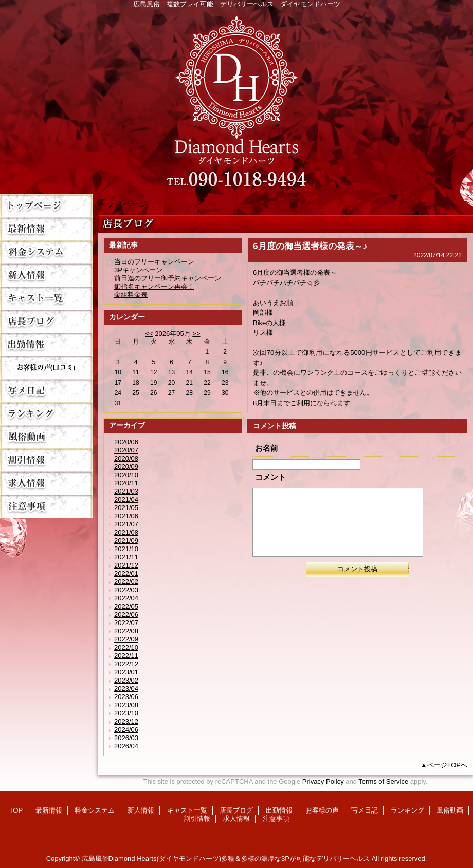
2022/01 (126, 573)
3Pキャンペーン (138, 270)
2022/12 (126, 664)
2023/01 (126, 672)
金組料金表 (131, 295)
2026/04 (126, 746)
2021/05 (126, 508)
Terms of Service (383, 781)
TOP (46, 206)
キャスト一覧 (46, 298)
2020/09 (126, 467)
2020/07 (126, 450)
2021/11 (126, 557)
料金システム (46, 252)
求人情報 (46, 483)
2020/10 (126, 475)
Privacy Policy (323, 781)
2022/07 (126, 623)
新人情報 (46, 275)
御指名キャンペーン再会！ (154, 286)
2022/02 (126, 582)
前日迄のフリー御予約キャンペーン (168, 278)
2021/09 (126, 541)
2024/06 (126, 730)
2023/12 (126, 721)
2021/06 (126, 516)
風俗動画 (46, 437)
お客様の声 (46, 367)
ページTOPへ (448, 765)
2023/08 (126, 705)
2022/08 (126, 631)
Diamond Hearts (236, 98)
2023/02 (126, 680)
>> (196, 334)
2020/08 (126, 458)
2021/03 (126, 491)
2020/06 (126, 442)
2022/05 (126, 606)
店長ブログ (46, 321)
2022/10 (126, 647)
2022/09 (126, 639)
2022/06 (126, 615)
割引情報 (46, 460)
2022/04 (126, 598)
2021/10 (126, 549)
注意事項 (46, 506)
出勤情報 (46, 344)
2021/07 (126, 524)
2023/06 (126, 697)
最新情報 (46, 229)
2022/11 (126, 656)
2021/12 (126, 565)
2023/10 (126, 713)
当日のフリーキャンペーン (154, 262)
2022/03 (126, 590)
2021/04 (126, 499)
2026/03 (126, 738)
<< (149, 334)
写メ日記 (46, 391)
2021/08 (126, 532)
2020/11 (126, 483)
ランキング (46, 414)
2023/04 (126, 688)
